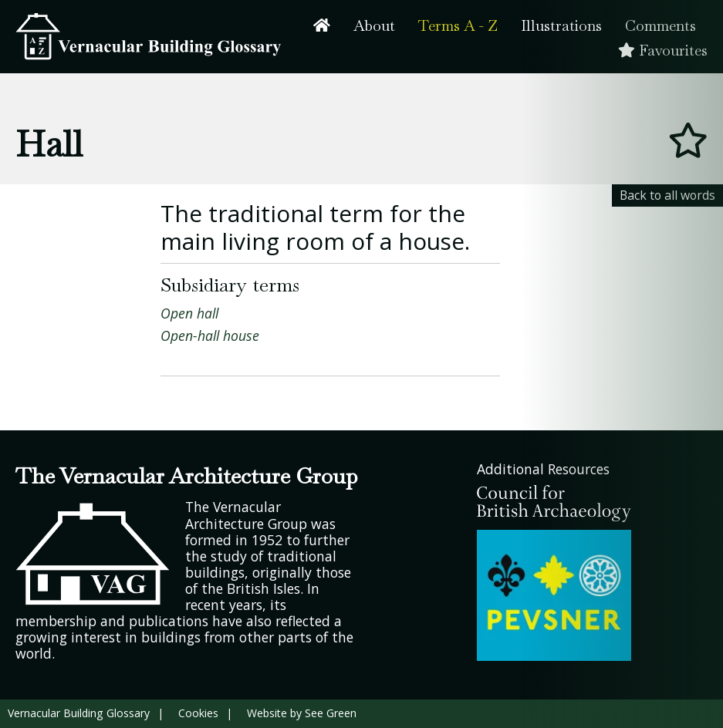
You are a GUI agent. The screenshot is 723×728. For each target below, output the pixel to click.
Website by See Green (302, 713)
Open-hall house (210, 335)
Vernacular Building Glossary (79, 713)
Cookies (198, 713)
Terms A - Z (458, 26)
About (374, 26)
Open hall (189, 313)
